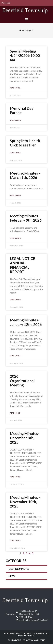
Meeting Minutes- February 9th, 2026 (26, 218)
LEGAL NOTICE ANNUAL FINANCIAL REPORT (22, 265)
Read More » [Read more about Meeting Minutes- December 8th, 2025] (15, 477)
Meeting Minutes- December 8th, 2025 (25, 438)
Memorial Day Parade (22, 110)
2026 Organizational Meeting (22, 381)
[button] (26, 19)
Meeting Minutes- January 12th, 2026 (26, 322)
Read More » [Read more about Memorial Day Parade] (15, 120)
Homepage (26, 30)
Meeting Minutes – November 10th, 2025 (25, 502)
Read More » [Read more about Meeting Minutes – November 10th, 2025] (15, 541)
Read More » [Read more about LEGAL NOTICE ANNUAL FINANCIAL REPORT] (15, 300)
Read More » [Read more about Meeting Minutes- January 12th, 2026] (15, 356)
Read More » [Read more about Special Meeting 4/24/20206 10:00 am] (15, 88)
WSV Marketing (37, 640)
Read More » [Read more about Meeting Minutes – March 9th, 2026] (15, 195)
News (12, 576)
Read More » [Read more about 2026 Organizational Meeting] (15, 413)
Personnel (6, 3)
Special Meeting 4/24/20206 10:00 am (25, 55)
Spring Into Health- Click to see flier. (26, 143)
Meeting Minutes (19, 569)
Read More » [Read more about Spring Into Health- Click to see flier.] (15, 153)
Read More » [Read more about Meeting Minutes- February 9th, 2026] (15, 238)
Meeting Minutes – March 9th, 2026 (25, 175)
